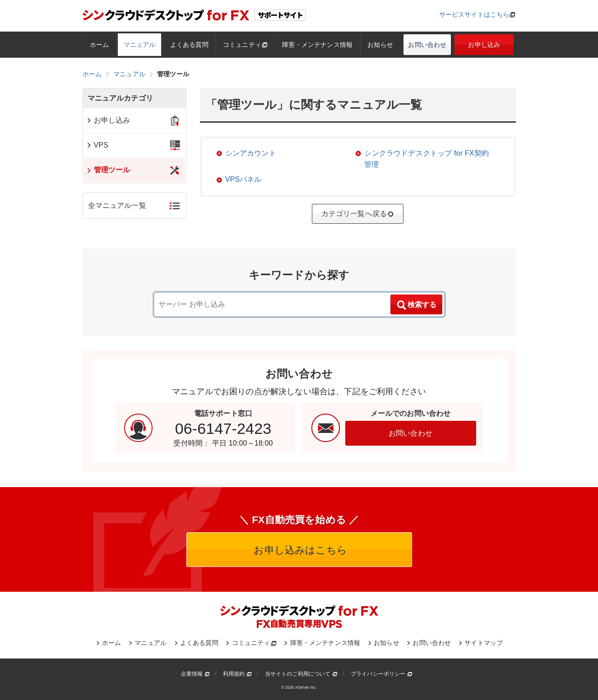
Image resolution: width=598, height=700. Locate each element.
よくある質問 (189, 45)
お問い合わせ (427, 45)
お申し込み (484, 45)
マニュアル (140, 45)
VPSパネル (243, 179)
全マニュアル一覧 (117, 205)
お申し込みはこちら (299, 550)
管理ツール (108, 170)
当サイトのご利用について (301, 674)
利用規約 (237, 674)
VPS (97, 145)
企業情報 (195, 674)
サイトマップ (484, 643)
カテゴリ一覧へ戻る (358, 214)
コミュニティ (245, 45)
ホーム (99, 45)
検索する (416, 305)
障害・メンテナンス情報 (317, 45)
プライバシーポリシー (382, 674)
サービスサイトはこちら (474, 14)
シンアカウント (251, 153)
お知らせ (380, 45)
